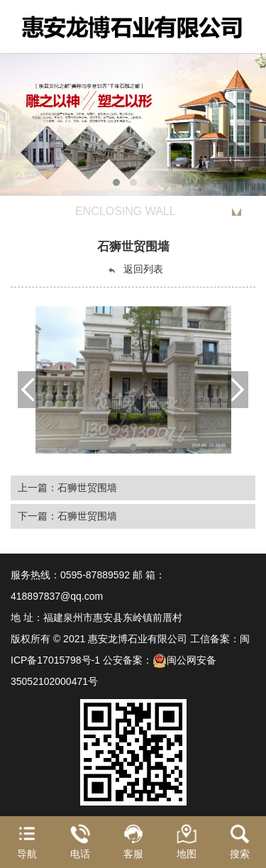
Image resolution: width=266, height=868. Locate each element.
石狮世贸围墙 (87, 488)
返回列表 (135, 269)
